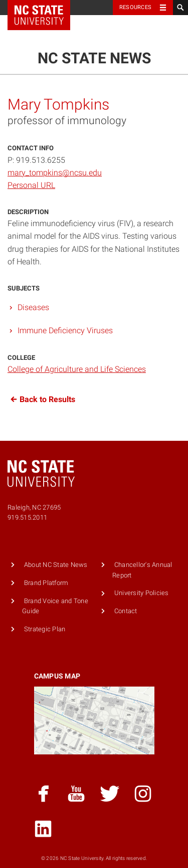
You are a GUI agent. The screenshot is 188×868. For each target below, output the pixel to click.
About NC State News (56, 565)
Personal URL (31, 185)
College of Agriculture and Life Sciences (77, 369)
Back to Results (41, 399)
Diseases (33, 307)
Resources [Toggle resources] (135, 7)
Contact (126, 611)
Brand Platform (46, 583)
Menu (163, 32)
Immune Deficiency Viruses (65, 330)
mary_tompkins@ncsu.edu (55, 173)
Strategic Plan (45, 629)
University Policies (142, 593)
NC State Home (45, 8)
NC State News (94, 58)
